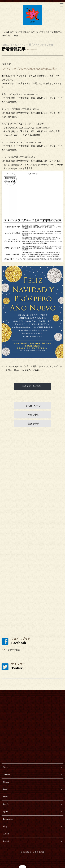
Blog (5, 826)
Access (6, 834)
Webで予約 (33, 415)
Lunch (6, 804)
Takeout (6, 774)
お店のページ (33, 406)
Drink (6, 797)
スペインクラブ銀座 (11, 650)
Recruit (6, 841)
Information (8, 819)
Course (6, 782)
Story (5, 767)
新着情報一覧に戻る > (33, 386)
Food (5, 789)
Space (6, 812)
